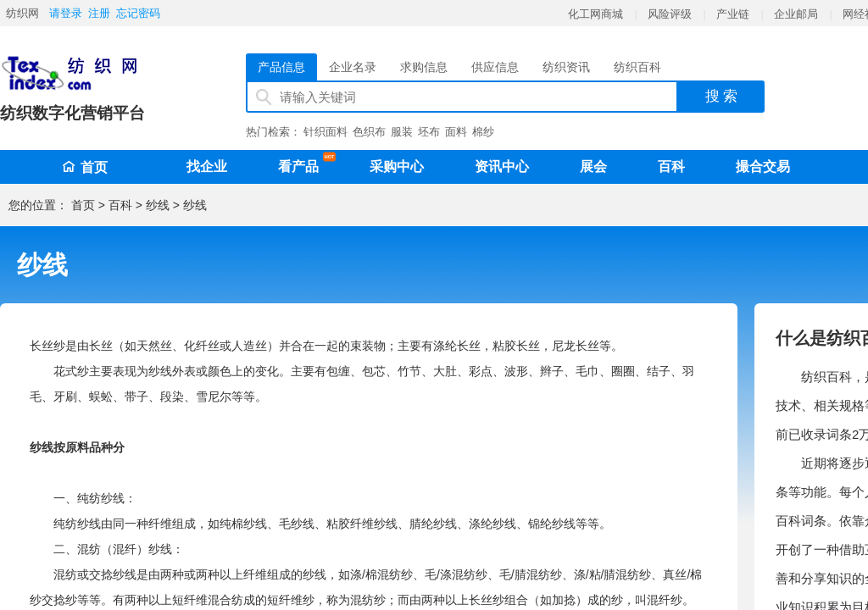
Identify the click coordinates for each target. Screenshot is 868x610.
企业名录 (353, 67)
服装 (402, 132)
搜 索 (722, 96)
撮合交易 (763, 166)
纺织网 (22, 13)
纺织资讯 (566, 67)
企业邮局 (796, 14)
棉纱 (483, 132)
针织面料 (325, 132)
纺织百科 (637, 67)
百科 (671, 166)
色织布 (369, 132)
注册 (99, 13)
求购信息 (424, 67)
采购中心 (397, 166)
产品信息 (281, 67)
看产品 (303, 164)
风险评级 (670, 14)
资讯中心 (502, 166)
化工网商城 (595, 14)
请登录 (66, 13)
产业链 (733, 14)
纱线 (158, 205)
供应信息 (495, 67)
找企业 (207, 166)
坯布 (429, 132)
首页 (85, 167)
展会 (593, 166)
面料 (456, 132)
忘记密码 (138, 13)
